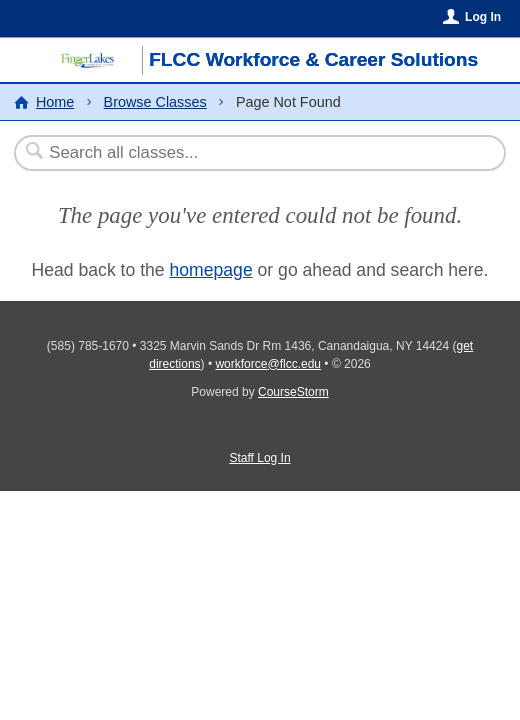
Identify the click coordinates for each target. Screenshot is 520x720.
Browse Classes (155, 102)
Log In (483, 17)
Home (55, 102)
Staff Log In (259, 458)
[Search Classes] (250, 153)
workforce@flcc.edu (268, 364)
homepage (211, 270)
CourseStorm (293, 392)
